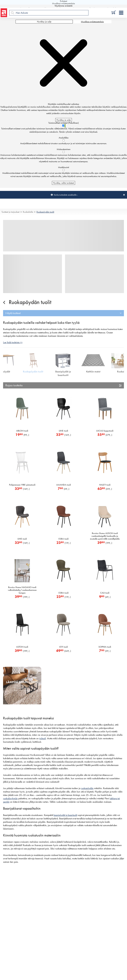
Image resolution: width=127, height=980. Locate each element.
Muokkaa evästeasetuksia (92, 22)
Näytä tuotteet (13, 313)
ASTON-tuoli (22, 647)
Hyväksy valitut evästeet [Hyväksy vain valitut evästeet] (63, 183)
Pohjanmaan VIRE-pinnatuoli (22, 485)
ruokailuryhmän (10, 799)
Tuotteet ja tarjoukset (10, 212)
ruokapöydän (87, 788)
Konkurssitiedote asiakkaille (65, 195)
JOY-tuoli (63, 647)
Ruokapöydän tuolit (45, 212)
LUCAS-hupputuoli (105, 431)
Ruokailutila (28, 212)
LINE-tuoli (63, 431)
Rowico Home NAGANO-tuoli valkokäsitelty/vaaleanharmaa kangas (22, 590)
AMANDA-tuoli (63, 485)
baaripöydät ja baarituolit (65, 815)
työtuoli (43, 738)
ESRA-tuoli (63, 539)
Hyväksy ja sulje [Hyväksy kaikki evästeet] (44, 22)
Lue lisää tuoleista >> (13, 342)
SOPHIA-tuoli (105, 647)
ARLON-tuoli (22, 431)
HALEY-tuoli (105, 485)
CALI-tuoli (105, 593)
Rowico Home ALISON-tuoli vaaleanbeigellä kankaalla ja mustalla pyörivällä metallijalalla (105, 536)
